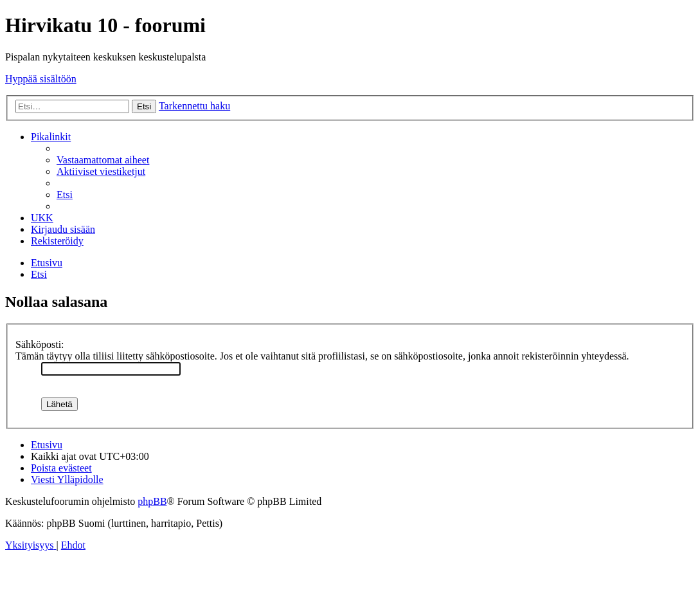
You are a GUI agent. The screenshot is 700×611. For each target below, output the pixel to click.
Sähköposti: (40, 344)
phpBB (152, 501)
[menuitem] (103, 160)
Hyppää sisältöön (41, 79)
